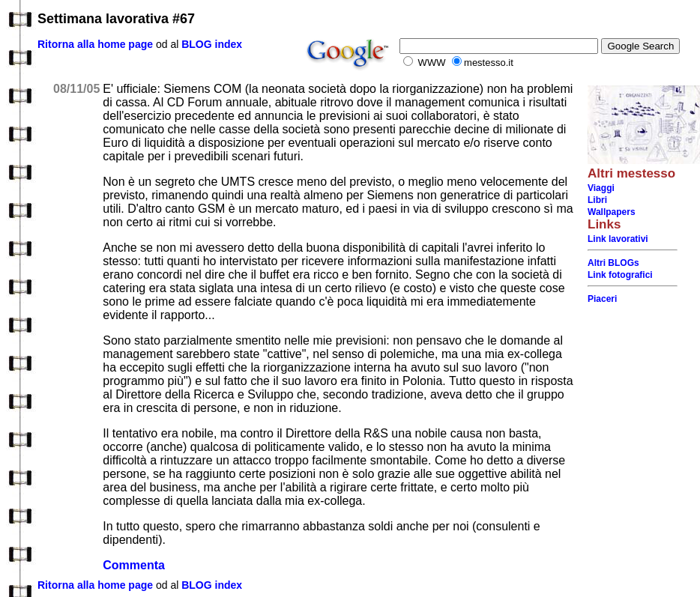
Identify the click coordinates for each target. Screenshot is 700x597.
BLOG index (212, 44)
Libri (597, 200)
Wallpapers (612, 212)
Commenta (134, 565)
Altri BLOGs (613, 263)
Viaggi (601, 188)
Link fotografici (620, 275)
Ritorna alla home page (95, 44)
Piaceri (602, 299)
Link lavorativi (618, 239)
